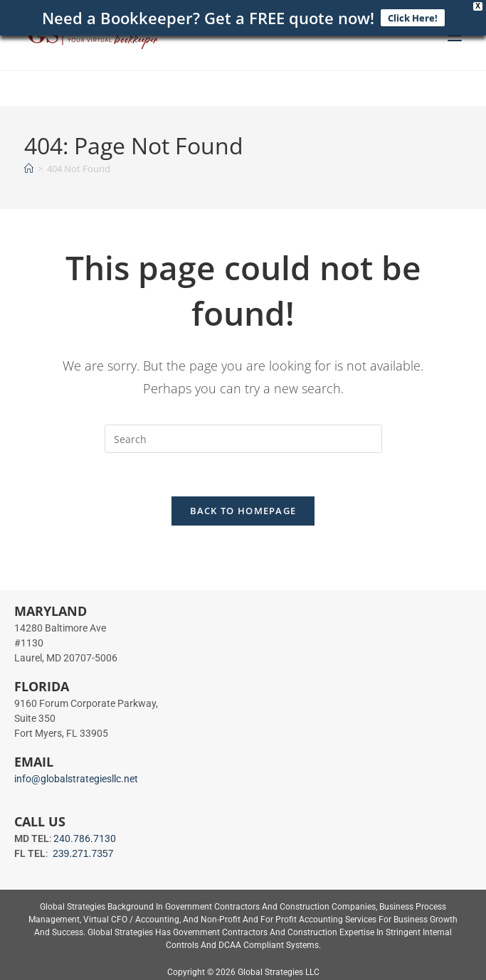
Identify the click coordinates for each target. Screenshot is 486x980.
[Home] (29, 165)
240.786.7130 (85, 836)
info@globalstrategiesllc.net (76, 776)
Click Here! (413, 16)
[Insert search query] (243, 436)
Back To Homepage (243, 508)
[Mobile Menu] (455, 35)
